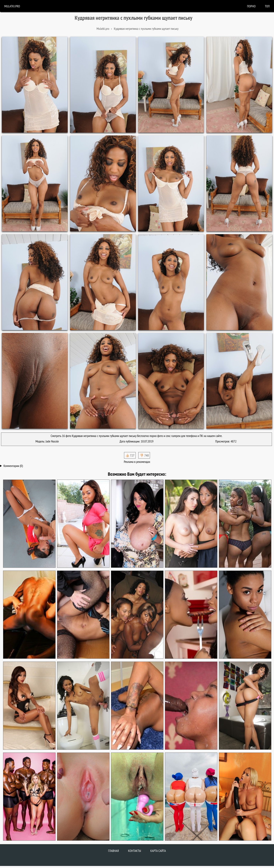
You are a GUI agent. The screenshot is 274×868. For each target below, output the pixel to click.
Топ (267, 6)
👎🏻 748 (144, 455)
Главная (113, 851)
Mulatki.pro (12, 6)
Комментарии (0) (13, 466)
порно (251, 6)
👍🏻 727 (130, 455)
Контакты (135, 851)
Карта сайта (158, 851)
